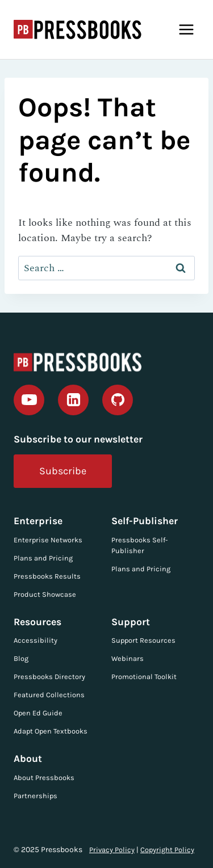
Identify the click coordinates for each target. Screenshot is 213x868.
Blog (21, 658)
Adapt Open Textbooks (51, 731)
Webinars (128, 658)
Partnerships (35, 796)
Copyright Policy (167, 850)
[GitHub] (118, 400)
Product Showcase (45, 594)
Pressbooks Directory (49, 677)
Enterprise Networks (48, 540)
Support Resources (143, 640)
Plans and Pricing (43, 558)
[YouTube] (29, 400)
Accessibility (35, 640)
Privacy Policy (112, 850)
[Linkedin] (73, 400)
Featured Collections (49, 695)
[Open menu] (186, 29)
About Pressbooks (44, 778)
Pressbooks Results (47, 576)
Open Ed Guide (38, 713)
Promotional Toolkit (144, 677)
